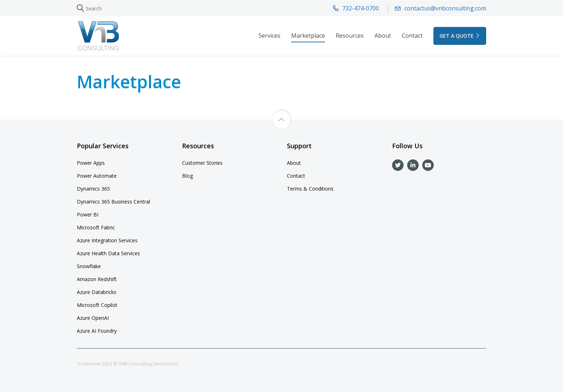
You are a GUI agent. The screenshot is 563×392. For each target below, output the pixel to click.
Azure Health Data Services (108, 253)
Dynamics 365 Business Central (113, 202)
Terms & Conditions (310, 189)
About (383, 36)
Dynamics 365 (93, 189)
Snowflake (89, 266)
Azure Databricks (97, 292)
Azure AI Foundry (97, 331)
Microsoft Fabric (96, 227)
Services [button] (269, 36)
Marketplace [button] (308, 36)
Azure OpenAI (93, 318)
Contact (412, 36)
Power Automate (97, 176)
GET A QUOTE (460, 36)
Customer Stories (202, 163)
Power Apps (91, 163)
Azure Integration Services (107, 240)
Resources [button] (350, 36)
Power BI (88, 214)
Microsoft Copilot (97, 305)
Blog (187, 176)
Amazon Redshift (97, 279)
